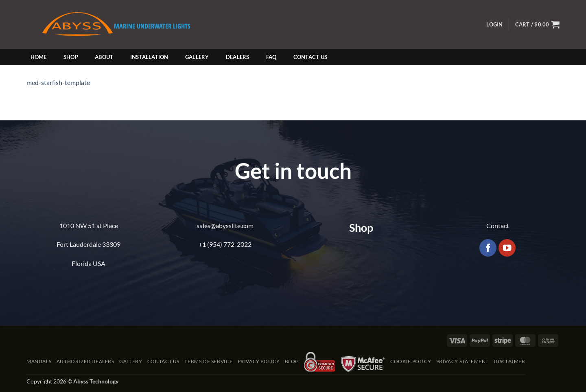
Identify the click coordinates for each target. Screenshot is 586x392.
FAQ (271, 57)
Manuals (39, 361)
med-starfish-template (58, 82)
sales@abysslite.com (225, 225)
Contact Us (310, 57)
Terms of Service (208, 361)
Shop (71, 57)
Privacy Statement (462, 361)
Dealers (238, 57)
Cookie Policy (411, 361)
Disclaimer (509, 361)
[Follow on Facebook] (488, 248)
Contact (498, 225)
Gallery (197, 57)
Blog (292, 361)
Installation (149, 57)
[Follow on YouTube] (507, 248)
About (104, 57)
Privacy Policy (259, 361)
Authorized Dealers (85, 361)
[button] (494, 25)
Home (39, 57)
